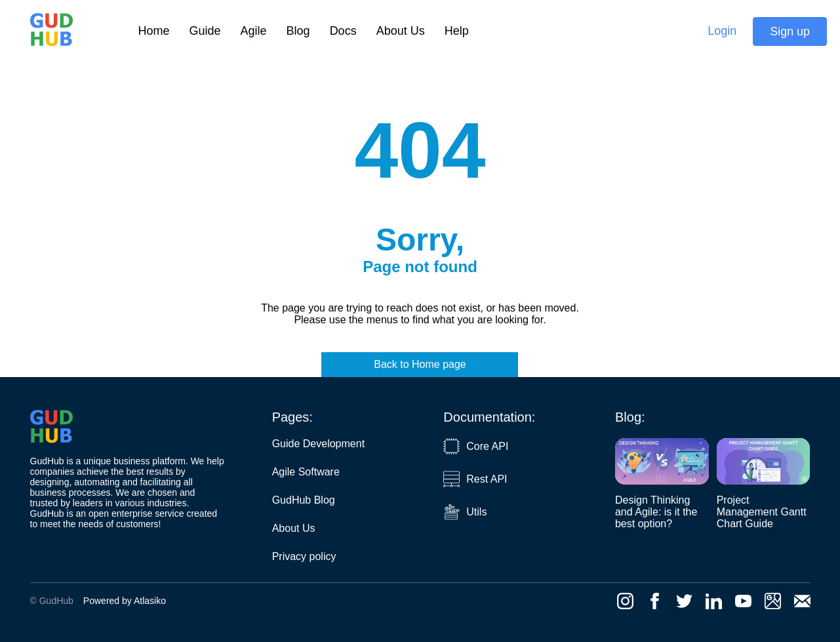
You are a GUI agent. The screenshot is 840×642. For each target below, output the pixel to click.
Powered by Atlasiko (125, 601)
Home (154, 31)
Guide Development (318, 444)
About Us (401, 31)
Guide (205, 31)
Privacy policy (304, 556)
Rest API (475, 479)
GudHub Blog (304, 500)
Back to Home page (420, 364)
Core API (476, 446)
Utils (465, 512)
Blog (298, 31)
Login (722, 31)
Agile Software (306, 472)
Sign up (790, 31)
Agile (254, 31)
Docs (343, 31)
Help (457, 31)
